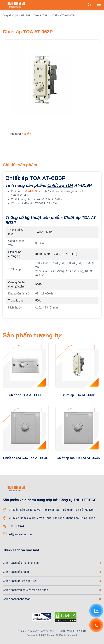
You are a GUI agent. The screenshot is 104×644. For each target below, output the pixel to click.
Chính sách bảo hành (16, 572)
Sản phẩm (8, 15)
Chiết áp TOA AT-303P (78, 395)
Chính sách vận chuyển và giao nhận (25, 590)
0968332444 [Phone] (17, 526)
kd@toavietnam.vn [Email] (20, 534)
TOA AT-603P (30, 191)
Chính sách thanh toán (17, 599)
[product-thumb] (26, 365)
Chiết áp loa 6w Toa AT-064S (78, 458)
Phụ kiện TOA (23, 15)
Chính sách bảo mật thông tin (21, 563)
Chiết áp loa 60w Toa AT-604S (26, 458)
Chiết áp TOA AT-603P (26, 395)
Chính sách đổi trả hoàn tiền (20, 581)
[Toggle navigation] (98, 5)
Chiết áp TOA (41, 15)
